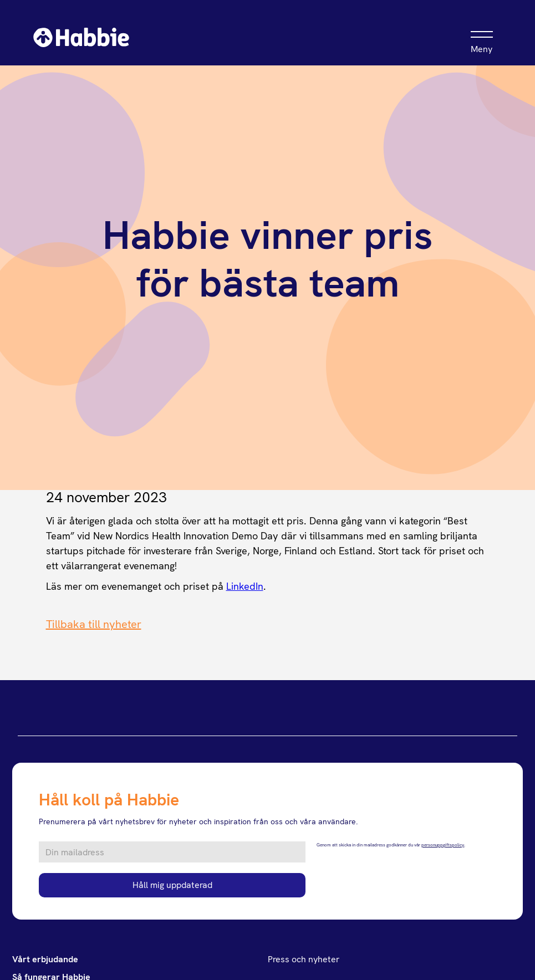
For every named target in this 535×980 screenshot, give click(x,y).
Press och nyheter (304, 959)
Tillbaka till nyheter (94, 624)
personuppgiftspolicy (443, 845)
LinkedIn (245, 586)
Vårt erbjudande (45, 959)
